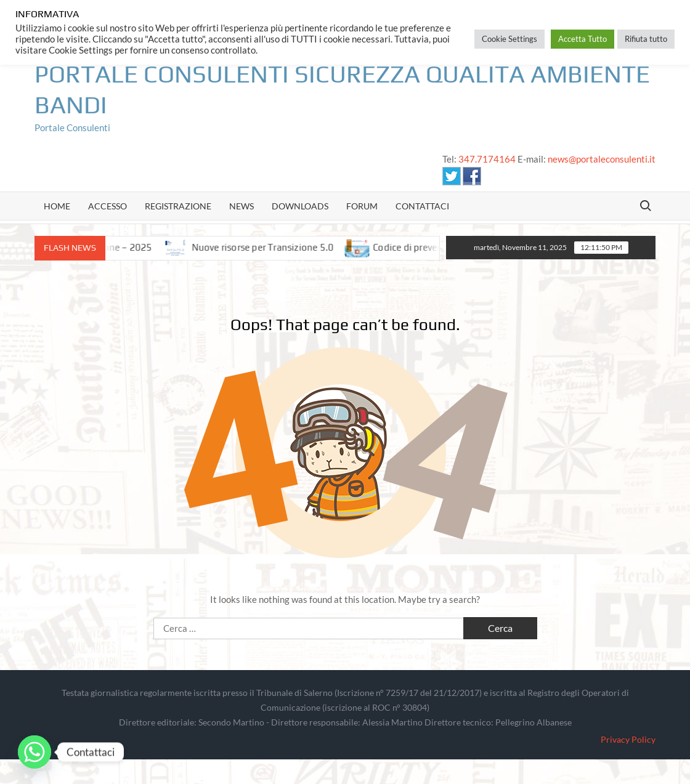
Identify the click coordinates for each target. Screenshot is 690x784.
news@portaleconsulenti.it (602, 159)
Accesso (108, 206)
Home (57, 206)
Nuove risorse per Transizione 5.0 (271, 247)
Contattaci (422, 206)
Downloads (300, 206)
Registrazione (178, 206)
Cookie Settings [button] (509, 39)
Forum (362, 206)
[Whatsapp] (34, 752)
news (241, 206)
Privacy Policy (628, 739)
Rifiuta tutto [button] (646, 39)
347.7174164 (487, 159)
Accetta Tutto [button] (582, 39)
